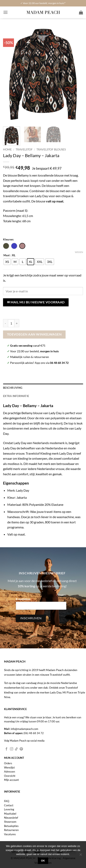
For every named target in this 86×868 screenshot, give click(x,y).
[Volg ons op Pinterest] (21, 749)
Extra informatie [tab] (16, 396)
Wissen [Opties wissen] (79, 252)
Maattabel (10, 814)
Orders (8, 763)
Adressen (10, 772)
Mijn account (11, 780)
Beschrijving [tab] (13, 388)
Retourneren (11, 830)
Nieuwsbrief (11, 818)
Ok (43, 861)
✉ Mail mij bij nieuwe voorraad (36, 302)
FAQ (7, 801)
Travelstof (24, 149)
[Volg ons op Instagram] (12, 749)
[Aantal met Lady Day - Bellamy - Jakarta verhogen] (17, 323)
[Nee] (81, 856)
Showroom (10, 822)
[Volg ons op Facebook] (6, 749)
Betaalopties (11, 826)
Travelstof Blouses (51, 149)
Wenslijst (9, 767)
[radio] (7, 262)
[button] (5, 12)
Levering (9, 809)
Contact (9, 805)
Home (7, 149)
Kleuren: (8, 239)
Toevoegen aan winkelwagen (34, 334)
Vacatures (10, 834)
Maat (7, 255)
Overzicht (10, 776)
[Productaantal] (11, 323)
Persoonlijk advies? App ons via (39, 363)
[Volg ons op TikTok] (16, 749)
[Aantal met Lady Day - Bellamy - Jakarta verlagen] (5, 323)
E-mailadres (24, 599)
